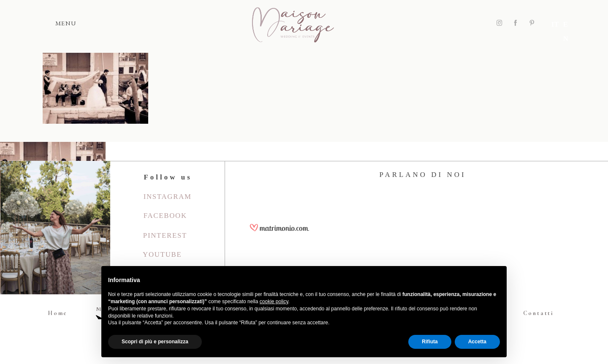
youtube (162, 254)
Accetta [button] (477, 342)
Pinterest (165, 235)
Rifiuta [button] (430, 342)
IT (554, 23)
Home (58, 313)
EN (567, 23)
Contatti (539, 313)
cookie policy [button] (274, 302)
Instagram (168, 197)
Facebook (165, 216)
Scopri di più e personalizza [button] (155, 342)
